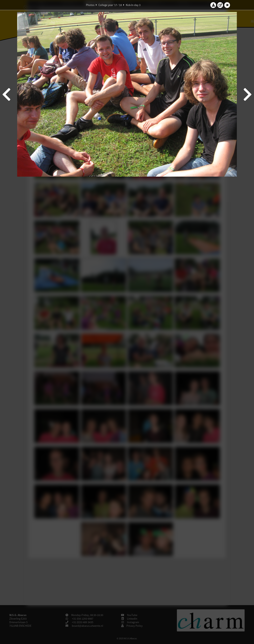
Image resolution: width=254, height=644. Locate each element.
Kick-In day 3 (133, 5)
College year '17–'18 (110, 5)
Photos (90, 5)
